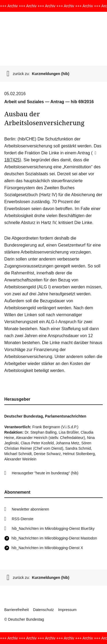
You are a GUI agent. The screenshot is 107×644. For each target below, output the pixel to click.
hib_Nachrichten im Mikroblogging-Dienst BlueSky (53, 528)
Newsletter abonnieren (30, 509)
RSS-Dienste (23, 519)
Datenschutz (43, 610)
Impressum (67, 610)
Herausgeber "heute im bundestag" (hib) (45, 473)
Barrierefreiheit (17, 610)
